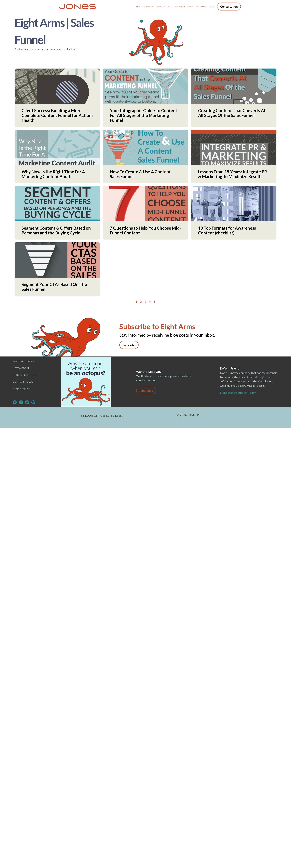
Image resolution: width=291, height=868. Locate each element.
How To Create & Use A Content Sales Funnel (140, 174)
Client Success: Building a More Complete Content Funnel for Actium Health (57, 115)
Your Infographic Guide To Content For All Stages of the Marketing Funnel (144, 115)
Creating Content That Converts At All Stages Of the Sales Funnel (232, 113)
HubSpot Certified (184, 6)
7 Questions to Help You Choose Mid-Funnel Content (145, 230)
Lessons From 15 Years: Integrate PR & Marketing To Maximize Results (233, 174)
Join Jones (146, 391)
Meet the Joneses (145, 6)
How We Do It (164, 6)
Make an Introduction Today (238, 393)
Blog (212, 6)
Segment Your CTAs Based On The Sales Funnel (54, 287)
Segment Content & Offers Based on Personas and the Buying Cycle (56, 230)
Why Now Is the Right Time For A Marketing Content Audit (53, 174)
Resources (201, 6)
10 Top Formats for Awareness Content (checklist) (227, 230)
